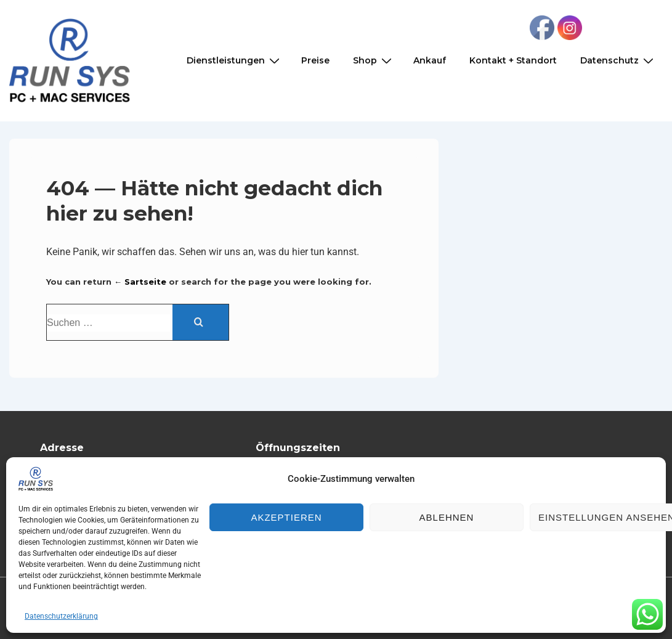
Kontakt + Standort (513, 60)
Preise (315, 60)
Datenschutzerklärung (61, 616)
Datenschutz (618, 61)
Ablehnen (447, 517)
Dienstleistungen (235, 61)
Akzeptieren (286, 517)
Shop (374, 61)
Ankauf (430, 60)
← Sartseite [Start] (140, 282)
